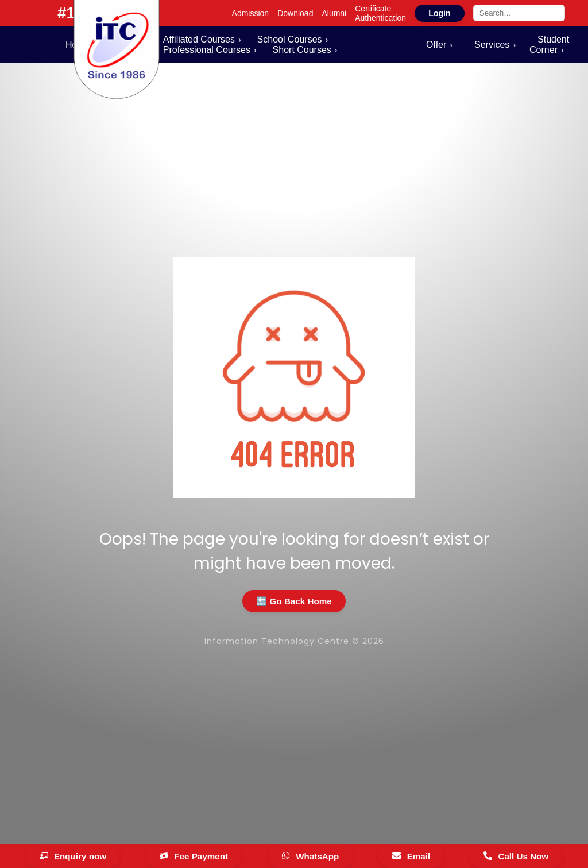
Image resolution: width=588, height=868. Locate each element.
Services (492, 45)
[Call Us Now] (516, 856)
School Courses (290, 39)
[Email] (411, 856)
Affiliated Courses (199, 39)
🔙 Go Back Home (294, 601)
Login (439, 13)
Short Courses (302, 50)
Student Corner (549, 45)
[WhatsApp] (310, 856)
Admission (251, 13)
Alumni (334, 13)
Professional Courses (207, 50)
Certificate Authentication (380, 13)
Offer (436, 45)
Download (295, 13)
